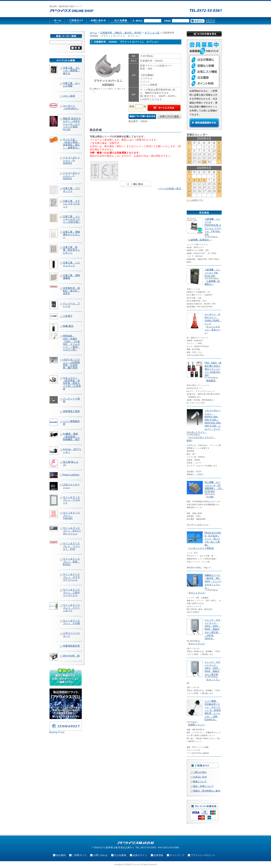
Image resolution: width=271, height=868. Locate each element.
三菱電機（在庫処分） (200, 240)
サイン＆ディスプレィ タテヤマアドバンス (71, 577)
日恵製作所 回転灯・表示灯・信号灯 (71, 291)
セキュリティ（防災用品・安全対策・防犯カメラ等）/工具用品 (72, 383)
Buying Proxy (57, 732)
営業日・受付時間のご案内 (207, 791)
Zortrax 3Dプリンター (72, 451)
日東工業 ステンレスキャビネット (71, 204)
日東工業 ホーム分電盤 (71, 85)
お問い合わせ (100, 855)
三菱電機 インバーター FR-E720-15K (213, 273)
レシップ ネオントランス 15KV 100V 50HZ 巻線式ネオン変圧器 (213, 668)
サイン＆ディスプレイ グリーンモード (71, 608)
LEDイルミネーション (71, 486)
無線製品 (211, 381)
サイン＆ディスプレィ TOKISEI (71, 515)
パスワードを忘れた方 (210, 21)
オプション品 (152, 33)
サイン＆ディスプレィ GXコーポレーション (72, 531)
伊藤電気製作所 (71, 646)
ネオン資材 (69, 96)
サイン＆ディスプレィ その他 (71, 622)
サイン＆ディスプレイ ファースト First (71, 546)
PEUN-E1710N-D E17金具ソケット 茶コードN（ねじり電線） (213, 539)
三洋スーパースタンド (71, 634)
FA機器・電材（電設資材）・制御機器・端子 (71, 437)
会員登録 (159, 855)
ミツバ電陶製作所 (71, 423)
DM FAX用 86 (71, 656)
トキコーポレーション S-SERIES (71, 160)
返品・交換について (203, 786)
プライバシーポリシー (203, 855)
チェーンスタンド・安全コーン (213, 330)
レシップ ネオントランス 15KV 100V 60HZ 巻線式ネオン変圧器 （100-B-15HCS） (213, 629)
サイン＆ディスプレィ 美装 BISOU (71, 562)
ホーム (94, 33)
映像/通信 (68, 326)
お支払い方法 (200, 777)
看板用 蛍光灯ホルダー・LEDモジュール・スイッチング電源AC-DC (72, 124)
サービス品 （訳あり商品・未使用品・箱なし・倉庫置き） (71, 144)
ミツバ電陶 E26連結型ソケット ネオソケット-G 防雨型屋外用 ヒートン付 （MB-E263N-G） (213, 710)
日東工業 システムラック (71, 264)
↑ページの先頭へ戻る (170, 188)
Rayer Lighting (71, 475)
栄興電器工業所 (71, 411)
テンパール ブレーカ (71, 305)
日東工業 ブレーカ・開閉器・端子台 (71, 71)
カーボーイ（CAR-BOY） (71, 107)
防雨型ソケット (196, 725)
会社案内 (61, 855)
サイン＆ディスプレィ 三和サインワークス (71, 592)
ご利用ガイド (79, 855)
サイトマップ (177, 855)
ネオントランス (196, 593)
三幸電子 (68, 316)
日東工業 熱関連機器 (71, 277)
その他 (210, 497)
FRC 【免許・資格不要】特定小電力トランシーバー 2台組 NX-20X (213, 369)
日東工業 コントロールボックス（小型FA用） (72, 219)
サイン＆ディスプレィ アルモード (71, 500)
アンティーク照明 (71, 400)
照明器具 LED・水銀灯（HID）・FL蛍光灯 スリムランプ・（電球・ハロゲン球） (71, 343)
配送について (200, 782)
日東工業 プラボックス (71, 190)
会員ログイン (140, 855)
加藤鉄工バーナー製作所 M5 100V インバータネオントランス (213, 581)
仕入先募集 (120, 855)
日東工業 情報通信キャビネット (71, 235)
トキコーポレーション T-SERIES (71, 176)
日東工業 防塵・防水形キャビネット (71, 250)
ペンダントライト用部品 (201, 548)
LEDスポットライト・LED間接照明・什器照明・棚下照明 (71, 364)
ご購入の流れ (200, 772)
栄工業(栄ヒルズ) (71, 463)
